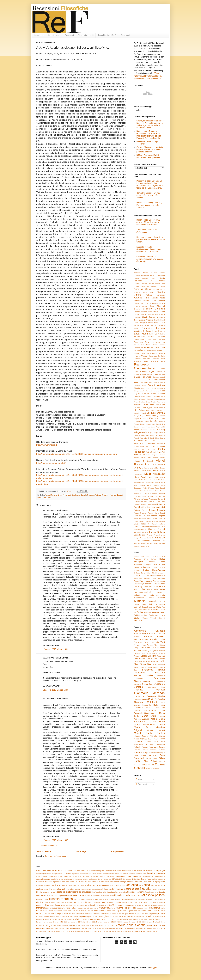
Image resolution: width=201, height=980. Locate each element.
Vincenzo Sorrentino (151, 541)
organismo (88, 914)
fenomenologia (131, 889)
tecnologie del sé (95, 928)
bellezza (136, 874)
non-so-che (49, 914)
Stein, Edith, (147, 231)
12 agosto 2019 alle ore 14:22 (55, 649)
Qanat (153, 610)
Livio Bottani (156, 424)
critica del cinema (82, 879)
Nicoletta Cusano (147, 480)
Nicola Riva (153, 477)
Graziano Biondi (145, 402)
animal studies (137, 871)
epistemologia (58, 885)
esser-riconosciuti (116, 885)
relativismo (70, 919)
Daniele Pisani (160, 320)
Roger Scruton (140, 513)
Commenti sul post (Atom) (56, 856)
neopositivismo (132, 911)
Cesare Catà (139, 653)
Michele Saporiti (141, 736)
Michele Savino (157, 736)
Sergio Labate (152, 758)
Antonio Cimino (157, 639)
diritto (77, 882)
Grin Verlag (138, 587)
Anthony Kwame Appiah (144, 292)
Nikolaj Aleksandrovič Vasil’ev (150, 483)
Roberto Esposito (157, 510)
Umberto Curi (140, 535)
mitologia (123, 908)
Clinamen (146, 567)
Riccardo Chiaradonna (148, 505)
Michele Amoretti (148, 468)
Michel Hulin (152, 465)
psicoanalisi (93, 916)
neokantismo (99, 911)
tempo (121, 928)
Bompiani (152, 562)
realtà (64, 919)
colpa (60, 876)
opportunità (80, 914)
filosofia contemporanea (46, 892)
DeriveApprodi (158, 570)
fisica (123, 899)
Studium (137, 618)
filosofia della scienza (75, 895)
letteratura (72, 905)
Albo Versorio (146, 556)
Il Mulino (158, 587)
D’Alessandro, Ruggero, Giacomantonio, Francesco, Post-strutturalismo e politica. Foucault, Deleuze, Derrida (149, 135)
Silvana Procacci (145, 521)
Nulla (83, 871)
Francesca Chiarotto (142, 359)
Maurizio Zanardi (116, 495)
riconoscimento (136, 919)
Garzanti (156, 581)
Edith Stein (154, 334)
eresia (77, 885)
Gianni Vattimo (156, 385)
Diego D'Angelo (148, 664)
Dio (43, 871)
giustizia (40, 902)
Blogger (154, 967)
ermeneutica (85, 885)
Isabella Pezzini (140, 413)
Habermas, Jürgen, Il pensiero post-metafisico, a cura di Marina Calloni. (151, 240)
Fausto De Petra (147, 350)
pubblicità (128, 916)
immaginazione (127, 902)
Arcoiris (162, 556)
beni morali (143, 874)
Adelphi (137, 556)
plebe (134, 914)
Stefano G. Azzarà (140, 527)
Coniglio (162, 567)
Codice (154, 567)
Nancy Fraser (153, 471)
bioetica (151, 873)
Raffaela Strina (151, 742)
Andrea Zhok (160, 284)
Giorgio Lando (139, 391)
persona (128, 914)
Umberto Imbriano (153, 769)
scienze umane (103, 922)
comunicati (77, 876)
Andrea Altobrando (151, 281)
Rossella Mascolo (141, 750)
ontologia (57, 913)
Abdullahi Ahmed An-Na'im (145, 273)
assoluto (106, 874)
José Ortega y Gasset (155, 416)
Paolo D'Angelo (148, 488)
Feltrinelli (146, 578)
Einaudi (142, 576)
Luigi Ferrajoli (153, 433)
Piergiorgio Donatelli (157, 499)
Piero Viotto (148, 502)
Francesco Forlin (158, 361)
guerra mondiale (94, 902)
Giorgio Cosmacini (158, 388)
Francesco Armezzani (149, 673)
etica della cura (50, 889)
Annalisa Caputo (158, 286)
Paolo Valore (160, 491)
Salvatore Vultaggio (158, 753)
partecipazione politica (109, 914)
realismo (45, 919)
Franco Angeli (146, 581)
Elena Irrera (160, 337)
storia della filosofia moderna (61, 928)
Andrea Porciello (148, 284)
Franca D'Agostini (141, 356)
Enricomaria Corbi (142, 342)
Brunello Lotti (139, 309)
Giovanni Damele (141, 699)
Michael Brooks (159, 457)
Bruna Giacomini (157, 306)
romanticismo (53, 922)
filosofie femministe (100, 899)
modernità (132, 908)
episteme (47, 885)
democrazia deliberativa (131, 879)
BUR (146, 559)
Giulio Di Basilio (156, 699)
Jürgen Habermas (141, 419)
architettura (67, 874)
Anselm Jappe (159, 289)
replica (85, 919)
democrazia (117, 879)
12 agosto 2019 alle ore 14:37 (55, 840)
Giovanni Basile (156, 696)
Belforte (154, 559)
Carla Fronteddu (147, 648)
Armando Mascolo (142, 301)
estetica (133, 885)
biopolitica (160, 873)
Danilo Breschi (139, 661)
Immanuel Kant (70, 871)
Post (139, 779)
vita (144, 931)
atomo (117, 874)
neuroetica (142, 911)
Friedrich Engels (147, 371)
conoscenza (120, 876)
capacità (44, 876)
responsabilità (93, 919)
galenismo (141, 899)
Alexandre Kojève (149, 278)
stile (97, 926)
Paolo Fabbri (160, 488)
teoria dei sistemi (137, 928)
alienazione (109, 871)
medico (73, 908)
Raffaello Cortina (141, 612)
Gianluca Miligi (140, 385)
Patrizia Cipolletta (158, 493)
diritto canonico (86, 882)
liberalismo (94, 905)
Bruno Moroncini (64, 495)
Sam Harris (146, 516)
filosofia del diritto (63, 892)
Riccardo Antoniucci (155, 744)
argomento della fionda (80, 874)
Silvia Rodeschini (142, 524)
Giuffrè (155, 584)
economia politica (141, 882)
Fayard (136, 578)
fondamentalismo (131, 899)
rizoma (45, 922)
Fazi (141, 578)
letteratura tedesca (83, 905)
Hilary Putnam (140, 410)
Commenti (141, 784)
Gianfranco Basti (147, 383)
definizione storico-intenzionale (100, 879)
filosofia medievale (107, 896)
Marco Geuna (155, 435)
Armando (138, 559)
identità (118, 902)
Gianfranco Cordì (156, 687)
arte (90, 874)
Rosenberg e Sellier (157, 612)
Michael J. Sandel (143, 461)
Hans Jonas (149, 405)
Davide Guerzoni (152, 661)
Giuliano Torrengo (140, 399)
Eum (153, 576)
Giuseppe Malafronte (146, 702)
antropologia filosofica (44, 874)
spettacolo (81, 926)
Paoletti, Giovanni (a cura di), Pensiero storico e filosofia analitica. (149, 205)
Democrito (153, 325)
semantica (128, 922)
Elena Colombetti (148, 337)
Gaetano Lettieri (159, 377)
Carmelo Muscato (140, 315)
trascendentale (107, 931)
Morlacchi (153, 601)
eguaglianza (160, 882)
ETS (143, 573)
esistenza (96, 885)
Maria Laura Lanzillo (147, 441)
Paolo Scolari (149, 491)
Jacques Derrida (156, 413)
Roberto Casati (140, 510)
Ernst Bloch (155, 342)
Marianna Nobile (152, 722)
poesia (154, 914)
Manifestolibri (139, 598)
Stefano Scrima (148, 765)
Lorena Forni (145, 427)
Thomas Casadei (156, 529)
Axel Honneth (158, 301)
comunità (94, 876)
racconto (144, 916)
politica (161, 913)
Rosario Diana (153, 513)
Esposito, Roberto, (150, 249)
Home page (39, 35)
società (39, 926)
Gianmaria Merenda (149, 693)
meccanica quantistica (54, 908)
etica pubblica (63, 889)
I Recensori (69, 35)
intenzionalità (42, 905)
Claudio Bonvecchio (150, 317)
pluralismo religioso (144, 914)
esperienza (105, 885)
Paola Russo (153, 485)
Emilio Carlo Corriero (143, 339)
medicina (67, 908)
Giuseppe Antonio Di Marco (98, 495)
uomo (134, 931)
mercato (87, 908)
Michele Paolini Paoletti (149, 733)
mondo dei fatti (149, 908)
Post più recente (44, 851)
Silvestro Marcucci (158, 521)
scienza (81, 922)
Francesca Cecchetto (157, 356)
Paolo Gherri (139, 491)
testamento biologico (82, 931)
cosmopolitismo (159, 876)
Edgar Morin (141, 334)
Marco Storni (149, 716)
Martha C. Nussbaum (145, 449)
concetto (102, 876)
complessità (68, 876)
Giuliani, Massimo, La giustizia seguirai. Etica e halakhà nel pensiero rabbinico (150, 150)
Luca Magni (155, 427)
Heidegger (147, 407)
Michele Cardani (156, 730)
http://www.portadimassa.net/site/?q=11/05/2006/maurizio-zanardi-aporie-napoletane (76, 454)
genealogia (150, 899)
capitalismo (52, 876)
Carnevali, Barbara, (150, 259)
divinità (101, 882)
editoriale (151, 882)
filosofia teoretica (61, 899)
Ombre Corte (140, 604)
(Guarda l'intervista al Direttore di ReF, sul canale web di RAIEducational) (148, 76)
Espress (148, 576)
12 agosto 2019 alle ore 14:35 (55, 690)
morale (157, 908)
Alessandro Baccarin (145, 634)
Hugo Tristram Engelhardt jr (155, 410)
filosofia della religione (56, 896)
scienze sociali (91, 922)
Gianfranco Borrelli (79, 495)
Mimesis (140, 601)
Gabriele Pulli (160, 374)
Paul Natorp (138, 496)
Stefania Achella (158, 524)
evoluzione (104, 889)
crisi (62, 879)
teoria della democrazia (152, 928)
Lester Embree (146, 424)
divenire (95, 882)
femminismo (117, 889)
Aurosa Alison (153, 645)
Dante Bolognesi (140, 323)
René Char (156, 502)
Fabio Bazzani (151, 348)
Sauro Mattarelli (140, 518)
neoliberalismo (110, 911)
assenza (99, 874)
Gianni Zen (140, 696)
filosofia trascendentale (83, 899)
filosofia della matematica (117, 892)
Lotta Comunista (157, 595)
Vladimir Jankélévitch (141, 546)
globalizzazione (50, 902)
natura (39, 911)
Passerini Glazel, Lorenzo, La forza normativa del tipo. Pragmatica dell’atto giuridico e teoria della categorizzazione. (150, 184)
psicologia (102, 916)
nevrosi (162, 911)
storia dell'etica (111, 926)
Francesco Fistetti (141, 361)
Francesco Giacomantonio (145, 366)
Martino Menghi (151, 452)
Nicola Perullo (140, 477)
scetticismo (63, 922)
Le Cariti (159, 592)
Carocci (156, 564)
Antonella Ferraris (154, 637)
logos (146, 905)
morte (163, 908)
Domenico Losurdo (153, 328)
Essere (48, 871)
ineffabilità (152, 902)
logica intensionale (137, 905)
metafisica (104, 908)
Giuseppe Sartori (153, 399)
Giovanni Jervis (151, 391)
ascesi (94, 874)
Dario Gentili (154, 323)
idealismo (111, 902)
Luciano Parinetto (148, 430)
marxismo (41, 908)
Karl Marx (154, 418)
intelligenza (161, 902)
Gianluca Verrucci (149, 690)
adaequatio (100, 871)
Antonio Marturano (155, 295)
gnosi (58, 902)
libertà (111, 905)
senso (134, 922)
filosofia (145, 889)
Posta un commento (49, 846)
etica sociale (75, 889)
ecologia (123, 882)
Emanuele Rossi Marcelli (149, 667)
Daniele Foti (145, 659)
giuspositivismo (159, 899)
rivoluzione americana (149, 919)
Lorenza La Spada (152, 708)
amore (129, 871)
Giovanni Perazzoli (149, 394)
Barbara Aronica (158, 303)
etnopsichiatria (86, 889)
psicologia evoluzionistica (116, 916)
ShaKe (158, 615)
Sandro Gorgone (158, 516)
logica (127, 905)
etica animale (156, 885)
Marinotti (161, 598)
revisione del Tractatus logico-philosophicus (115, 919)
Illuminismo (57, 870)
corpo (129, 876)
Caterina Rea (153, 315)
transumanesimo (95, 931)
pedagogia (121, 914)
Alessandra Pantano (149, 275)
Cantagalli (147, 565)
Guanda (146, 587)
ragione (151, 916)
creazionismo (55, 879)
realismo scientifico (55, 919)
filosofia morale (122, 895)
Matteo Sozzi (143, 727)
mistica (113, 908)
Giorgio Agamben (141, 388)
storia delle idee (78, 928)
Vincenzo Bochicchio (147, 538)
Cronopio (137, 570)
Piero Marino (139, 502)
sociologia (47, 925)
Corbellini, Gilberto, (148, 195)
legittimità (64, 905)
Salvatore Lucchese (157, 750)
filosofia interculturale (92, 896)
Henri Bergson (159, 407)
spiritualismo (90, 926)
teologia (128, 928)
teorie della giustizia (68, 931)
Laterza (151, 592)
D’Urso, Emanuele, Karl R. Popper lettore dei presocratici (149, 156)
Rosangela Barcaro (157, 747)
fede (110, 889)
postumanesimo (75, 916)
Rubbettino (138, 615)
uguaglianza (121, 931)
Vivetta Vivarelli (159, 543)
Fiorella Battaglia (158, 353)
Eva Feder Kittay (149, 345)
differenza (49, 882)
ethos (141, 885)
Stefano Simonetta (154, 527)
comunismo (86, 876)
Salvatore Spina (142, 753)
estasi (125, 885)
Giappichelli (148, 584)
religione (78, 919)
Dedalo (146, 570)
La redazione (54, 35)
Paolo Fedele (153, 739)
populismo (40, 916)
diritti (64, 882)
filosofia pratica (42, 899)
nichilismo (40, 914)
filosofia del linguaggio (81, 892)
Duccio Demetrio (159, 331)
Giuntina (161, 584)
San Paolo (149, 615)
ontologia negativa (69, 914)
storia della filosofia (132, 925)
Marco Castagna (151, 713)
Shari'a (88, 871)
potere (84, 916)
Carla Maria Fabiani (156, 312)
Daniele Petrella (158, 659)
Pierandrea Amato (44, 498)
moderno (140, 908)
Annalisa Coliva (143, 289)
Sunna (93, 871)
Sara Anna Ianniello (145, 755)
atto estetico (124, 874)
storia (101, 926)
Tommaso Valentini (141, 532)
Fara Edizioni (160, 576)
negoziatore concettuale (84, 911)
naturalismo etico (69, 911)
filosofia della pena (152, 892)
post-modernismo (50, 916)
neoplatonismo (121, 911)
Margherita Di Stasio (147, 438)
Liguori (145, 595)
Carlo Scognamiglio (148, 651)
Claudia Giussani (152, 653)
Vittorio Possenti (147, 543)
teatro (86, 928)
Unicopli (153, 618)
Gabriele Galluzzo (147, 374)
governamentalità (80, 902)
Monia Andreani (140, 739)
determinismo (146, 879)
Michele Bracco (159, 468)
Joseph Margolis (140, 416)
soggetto (65, 926)
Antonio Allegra (141, 639)
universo (128, 931)
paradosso (96, 914)
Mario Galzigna (146, 446)
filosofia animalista (158, 889)
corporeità (137, 876)
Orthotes (153, 604)
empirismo (40, 885)
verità (139, 931)
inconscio (144, 902)
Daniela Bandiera (148, 656)
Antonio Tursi (142, 298)
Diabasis (137, 573)
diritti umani (70, 882)
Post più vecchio (118, 851)
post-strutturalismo (63, 916)
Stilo (163, 615)
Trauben (146, 618)
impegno (137, 902)
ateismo (112, 874)
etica (147, 885)
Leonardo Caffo (150, 421)
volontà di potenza (152, 931)
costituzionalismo (43, 879)
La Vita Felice (153, 589)
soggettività (57, 926)
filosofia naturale (137, 896)
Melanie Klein (146, 457)
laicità (58, 905)
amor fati (122, 871)
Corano (39, 871)
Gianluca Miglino (159, 383)
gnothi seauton (67, 902)
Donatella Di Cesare (143, 331)
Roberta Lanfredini (157, 507)
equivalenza (70, 885)
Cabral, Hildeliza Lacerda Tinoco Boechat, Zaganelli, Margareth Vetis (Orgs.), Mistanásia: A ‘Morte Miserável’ (151, 124)
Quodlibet (161, 610)
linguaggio (119, 905)
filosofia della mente (136, 892)
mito (117, 908)
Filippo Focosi (146, 353)
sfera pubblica (143, 922)
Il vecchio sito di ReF (107, 35)
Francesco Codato (144, 675)
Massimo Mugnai (150, 455)
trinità (114, 931)
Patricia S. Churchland (142, 493)
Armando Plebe (140, 645)
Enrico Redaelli (159, 339)
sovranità (73, 926)
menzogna (80, 908)
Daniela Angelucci (146, 320)
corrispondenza (147, 876)
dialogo (155, 879)
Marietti (151, 598)
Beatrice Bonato (141, 306)
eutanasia (95, 889)
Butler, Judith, (148, 222)
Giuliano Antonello (158, 396)
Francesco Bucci (158, 359)
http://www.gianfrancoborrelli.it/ (51, 463)
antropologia (159, 871)
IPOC (151, 587)
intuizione (52, 905)
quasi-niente (136, 916)
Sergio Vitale (152, 518)
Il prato (145, 589)
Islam (79, 871)
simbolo (152, 922)
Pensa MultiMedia (154, 607)
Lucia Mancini (149, 710)
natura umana (48, 911)
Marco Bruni (145, 435)
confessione (110, 876)
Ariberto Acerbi (158, 298)
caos (38, 876)
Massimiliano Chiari (154, 725)
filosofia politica (154, 895)
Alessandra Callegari (149, 631)
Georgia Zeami (148, 684)
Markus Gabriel (159, 446)
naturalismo (58, 911)
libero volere (103, 905)
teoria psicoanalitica (53, 931)
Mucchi (162, 601)
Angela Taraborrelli (141, 286)
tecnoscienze (106, 928)
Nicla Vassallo (154, 474)
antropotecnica (57, 874)
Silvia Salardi (150, 761)
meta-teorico (94, 908)
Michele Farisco (140, 471)
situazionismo (160, 922)
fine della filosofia (114, 899)
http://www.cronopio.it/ (47, 445)
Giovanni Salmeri (145, 396)
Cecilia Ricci (160, 651)
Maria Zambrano (147, 444)
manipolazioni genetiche (156, 905)
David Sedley (144, 325)
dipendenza (57, 882)
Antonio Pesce (142, 642)
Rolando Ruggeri (141, 747)
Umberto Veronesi (153, 535)
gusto (104, 902)
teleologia (115, 928)
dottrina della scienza (112, 882)
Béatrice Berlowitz (141, 312)
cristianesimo (69, 879)
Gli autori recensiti (86, 35)
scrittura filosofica (117, 922)
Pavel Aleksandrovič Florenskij (154, 496)
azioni (131, 874)
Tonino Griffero (157, 532)
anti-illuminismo (148, 871)
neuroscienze (153, 911)
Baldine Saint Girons (142, 303)
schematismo (73, 922)
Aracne (156, 556)
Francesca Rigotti (153, 670)
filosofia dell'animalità (99, 892)
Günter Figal (156, 402)
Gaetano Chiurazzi (143, 377)
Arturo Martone (51, 495)
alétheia (116, 871)
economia (131, 882)
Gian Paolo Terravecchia (143, 380)
